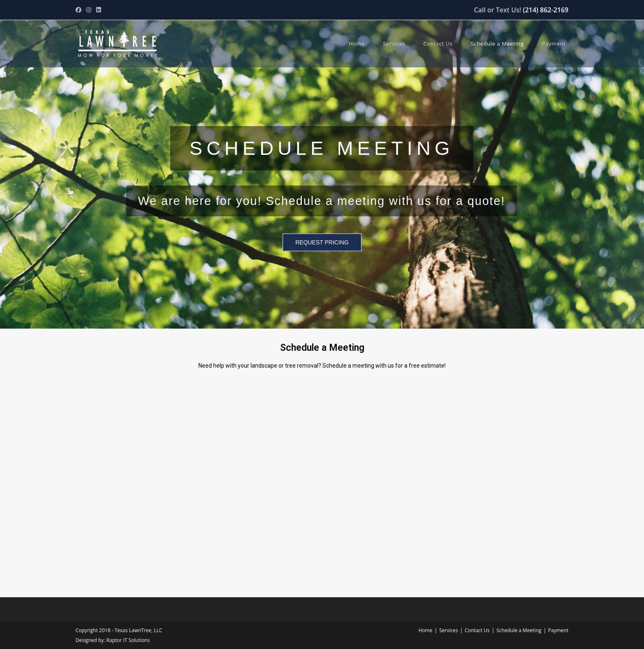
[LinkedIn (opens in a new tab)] (99, 10)
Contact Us (477, 630)
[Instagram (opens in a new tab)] (89, 10)
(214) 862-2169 (546, 10)
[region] (322, 168)
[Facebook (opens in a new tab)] (80, 10)
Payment (558, 630)
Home (425, 630)
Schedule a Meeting (519, 630)
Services (448, 630)
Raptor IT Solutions (128, 640)
